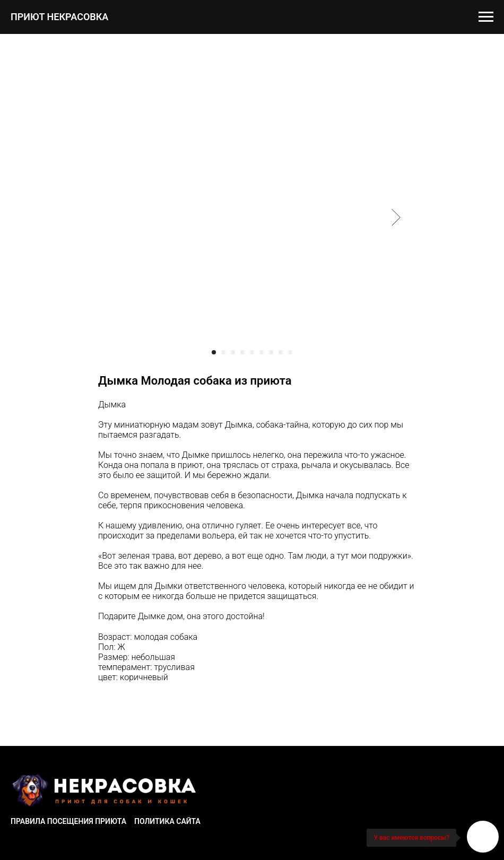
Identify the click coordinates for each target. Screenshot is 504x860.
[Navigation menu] (486, 17)
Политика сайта (167, 821)
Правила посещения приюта (68, 821)
